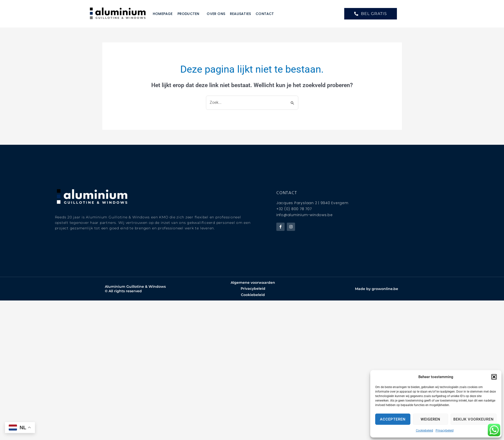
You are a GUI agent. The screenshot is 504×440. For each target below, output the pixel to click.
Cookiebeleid (424, 431)
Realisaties (240, 14)
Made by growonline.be (377, 289)
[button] (494, 377)
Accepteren (393, 419)
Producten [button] (190, 14)
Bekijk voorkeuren (474, 419)
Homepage (163, 14)
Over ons (216, 14)
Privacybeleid (445, 431)
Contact (265, 14)
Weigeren (430, 419)
